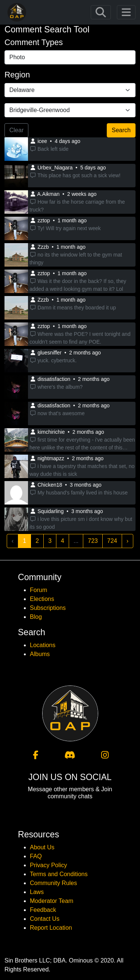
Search (121, 130)
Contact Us (45, 919)
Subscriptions (48, 608)
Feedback (43, 910)
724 (112, 541)
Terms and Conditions (59, 874)
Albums (40, 654)
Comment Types (34, 42)
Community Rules (53, 883)
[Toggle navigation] (101, 12)
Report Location (51, 928)
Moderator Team (52, 901)
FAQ (36, 856)
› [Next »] (127, 541)
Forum (38, 590)
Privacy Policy (49, 865)
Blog (36, 617)
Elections (42, 599)
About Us (42, 847)
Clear (16, 130)
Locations (43, 645)
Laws (37, 892)
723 (93, 541)
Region (17, 75)
